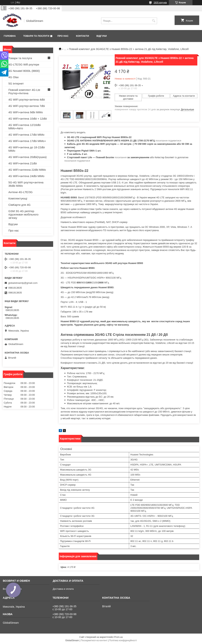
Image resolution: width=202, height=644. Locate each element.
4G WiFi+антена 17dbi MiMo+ (27, 141)
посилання (120, 157)
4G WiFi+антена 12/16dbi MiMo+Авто (25, 127)
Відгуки (102, 36)
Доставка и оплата (63, 589)
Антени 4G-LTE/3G (21, 192)
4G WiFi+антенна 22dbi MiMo (27, 170)
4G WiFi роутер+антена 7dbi (27, 106)
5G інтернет (16, 83)
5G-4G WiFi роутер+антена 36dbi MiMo (26, 184)
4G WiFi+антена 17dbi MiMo (26, 135)
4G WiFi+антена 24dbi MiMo (26, 176)
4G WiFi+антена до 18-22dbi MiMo (27, 149)
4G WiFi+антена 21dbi (23, 163)
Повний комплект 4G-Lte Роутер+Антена (24, 92)
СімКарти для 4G (19, 205)
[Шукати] (154, 21)
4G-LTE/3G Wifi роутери (24, 64)
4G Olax (14, 77)
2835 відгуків (160, 3)
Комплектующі (18, 198)
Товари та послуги (36, 36)
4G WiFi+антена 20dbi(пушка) (28, 157)
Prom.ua (118, 637)
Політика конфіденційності (123, 640)
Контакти (83, 36)
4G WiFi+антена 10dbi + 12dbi (28, 119)
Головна (10, 36)
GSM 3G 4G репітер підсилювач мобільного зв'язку (23, 214)
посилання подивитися (168, 141)
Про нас (63, 36)
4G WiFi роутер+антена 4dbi (27, 100)
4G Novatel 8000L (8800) (24, 71)
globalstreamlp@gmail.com (23, 283)
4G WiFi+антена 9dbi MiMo (26, 112)
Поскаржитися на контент (94, 640)
